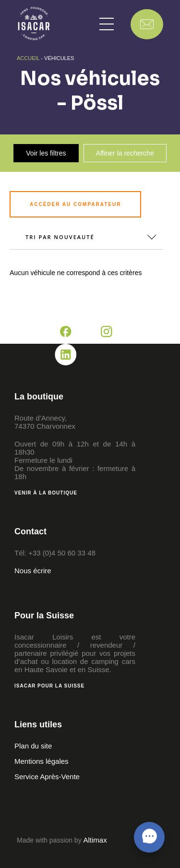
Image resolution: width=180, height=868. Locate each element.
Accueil (28, 58)
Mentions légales (42, 761)
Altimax (95, 840)
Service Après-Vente (47, 777)
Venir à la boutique (46, 493)
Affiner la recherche (125, 153)
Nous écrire (33, 571)
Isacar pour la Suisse (49, 686)
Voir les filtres (46, 153)
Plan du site (33, 746)
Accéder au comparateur (75, 204)
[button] (107, 24)
